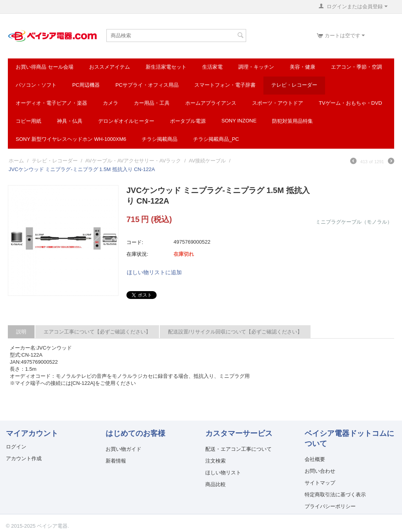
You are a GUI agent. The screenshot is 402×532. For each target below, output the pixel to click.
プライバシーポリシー (330, 506)
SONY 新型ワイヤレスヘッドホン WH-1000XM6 (71, 139)
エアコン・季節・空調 (356, 67)
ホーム (16, 161)
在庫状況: (137, 254)
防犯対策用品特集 (292, 121)
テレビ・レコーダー (294, 85)
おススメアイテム (110, 67)
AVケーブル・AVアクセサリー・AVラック (133, 161)
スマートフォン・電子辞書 (225, 85)
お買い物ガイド (123, 449)
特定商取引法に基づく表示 (335, 495)
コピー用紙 (28, 121)
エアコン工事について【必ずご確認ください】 (97, 332)
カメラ (111, 103)
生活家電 (212, 67)
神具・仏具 (70, 121)
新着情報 (116, 461)
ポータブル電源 (188, 121)
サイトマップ (320, 483)
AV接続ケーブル (207, 161)
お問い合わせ (320, 471)
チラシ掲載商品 (160, 139)
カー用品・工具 (152, 103)
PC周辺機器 (86, 85)
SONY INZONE (239, 121)
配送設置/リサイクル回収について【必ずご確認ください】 (235, 332)
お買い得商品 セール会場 (45, 67)
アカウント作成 (24, 458)
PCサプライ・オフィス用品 (147, 85)
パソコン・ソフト (36, 85)
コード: (135, 242)
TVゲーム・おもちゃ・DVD (350, 103)
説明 (21, 332)
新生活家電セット (166, 67)
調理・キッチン (256, 67)
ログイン (16, 447)
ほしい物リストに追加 (154, 272)
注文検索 (216, 461)
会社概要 (315, 459)
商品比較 (216, 484)
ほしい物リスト (223, 473)
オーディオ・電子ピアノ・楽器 (51, 103)
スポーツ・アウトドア (278, 103)
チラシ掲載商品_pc (216, 139)
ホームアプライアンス (211, 103)
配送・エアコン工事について (238, 449)
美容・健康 (302, 67)
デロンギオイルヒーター (126, 121)
